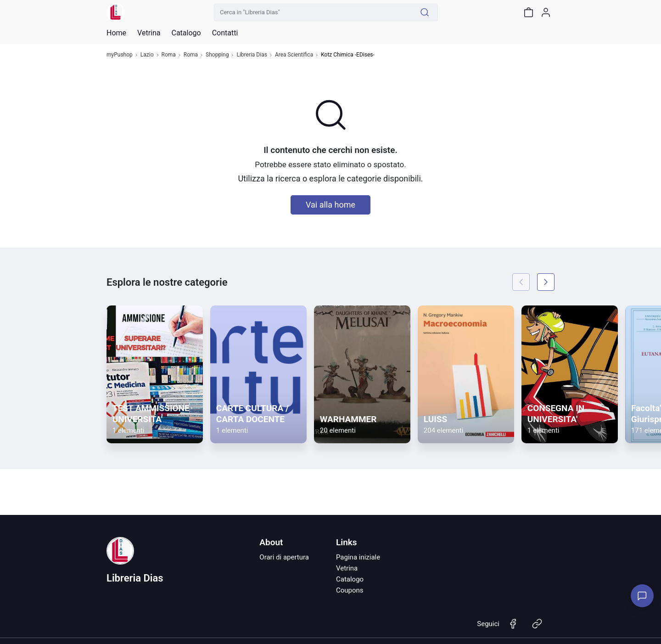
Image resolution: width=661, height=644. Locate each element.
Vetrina (347, 568)
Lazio (147, 55)
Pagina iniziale (358, 557)
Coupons (350, 590)
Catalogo (186, 33)
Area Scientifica (294, 55)
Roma (169, 55)
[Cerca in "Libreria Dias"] (313, 12)
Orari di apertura (284, 557)
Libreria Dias (252, 55)
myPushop (120, 55)
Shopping (217, 55)
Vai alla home (330, 205)
